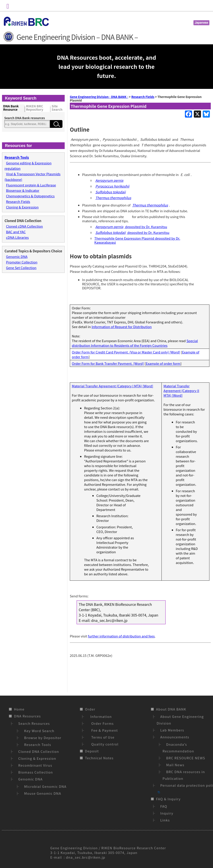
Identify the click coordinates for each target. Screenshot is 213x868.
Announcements (175, 737)
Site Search (57, 108)
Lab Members (172, 730)
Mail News (175, 765)
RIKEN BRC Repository (35, 108)
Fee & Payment (103, 730)
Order (90, 709)
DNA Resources (27, 716)
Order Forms (101, 723)
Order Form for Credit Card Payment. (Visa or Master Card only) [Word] (126, 352)
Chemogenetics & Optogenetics (30, 196)
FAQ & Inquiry (168, 799)
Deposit (92, 751)
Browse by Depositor (43, 738)
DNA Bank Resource (11, 108)
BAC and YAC (16, 232)
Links (165, 820)
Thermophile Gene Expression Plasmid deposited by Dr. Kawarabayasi (137, 240)
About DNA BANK (171, 709)
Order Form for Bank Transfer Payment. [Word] (108, 363)
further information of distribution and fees (121, 636)
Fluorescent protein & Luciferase (31, 185)
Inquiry (167, 813)
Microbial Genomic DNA (45, 786)
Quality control (104, 744)
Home (19, 709)
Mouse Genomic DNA (43, 793)
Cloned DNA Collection (39, 751)
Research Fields (18, 201)
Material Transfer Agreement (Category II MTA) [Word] (181, 391)
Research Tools (38, 744)
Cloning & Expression (22, 207)
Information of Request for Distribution (122, 327)
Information (100, 716)
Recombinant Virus (35, 765)
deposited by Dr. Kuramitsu (131, 227)
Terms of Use (102, 737)
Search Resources (34, 723)
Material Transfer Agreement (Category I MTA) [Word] (113, 386)
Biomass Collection (36, 772)
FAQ (164, 806)
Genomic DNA (17, 256)
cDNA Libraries (17, 237)
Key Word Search (39, 731)
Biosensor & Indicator (23, 190)
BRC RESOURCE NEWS (186, 758)
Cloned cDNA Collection (24, 226)
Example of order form (163, 363)
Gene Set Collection (21, 268)
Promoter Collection (22, 262)
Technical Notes (99, 758)
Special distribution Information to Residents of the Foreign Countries (135, 343)
